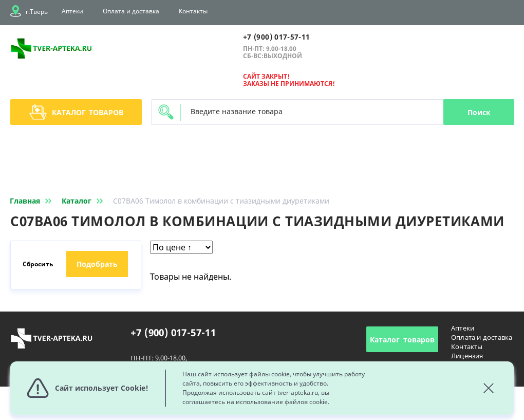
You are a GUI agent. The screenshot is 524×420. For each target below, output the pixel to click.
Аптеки (72, 11)
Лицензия (467, 356)
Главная (33, 201)
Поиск (479, 112)
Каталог (76, 112)
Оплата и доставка (131, 11)
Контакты (193, 11)
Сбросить (38, 264)
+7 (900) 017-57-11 (276, 37)
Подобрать (97, 264)
